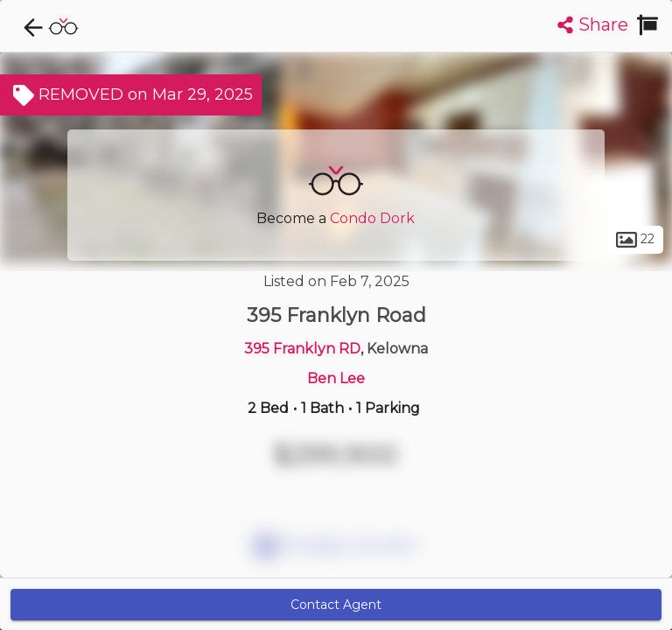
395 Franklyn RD (302, 349)
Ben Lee (336, 378)
